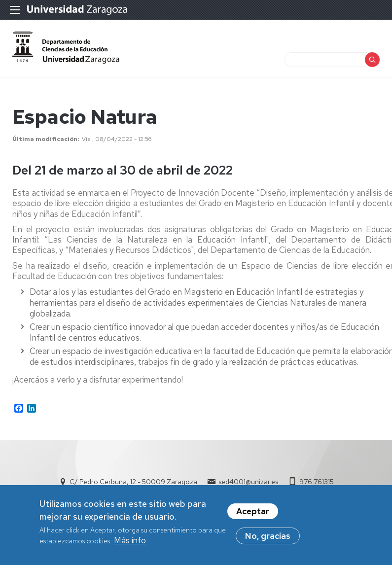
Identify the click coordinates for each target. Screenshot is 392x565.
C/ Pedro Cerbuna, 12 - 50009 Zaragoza (133, 482)
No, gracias (268, 538)
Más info (130, 543)
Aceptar (253, 514)
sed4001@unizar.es (248, 482)
